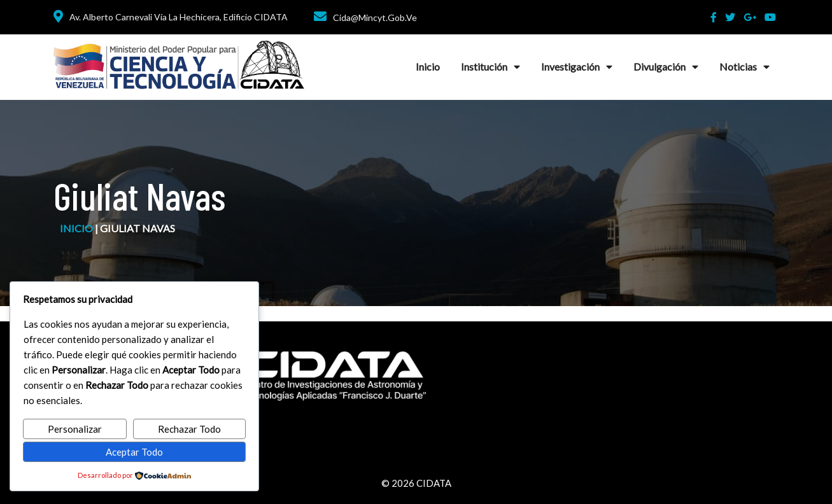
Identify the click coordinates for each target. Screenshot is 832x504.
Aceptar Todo (134, 452)
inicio (76, 228)
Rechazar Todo (189, 429)
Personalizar (75, 429)
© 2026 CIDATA (416, 483)
